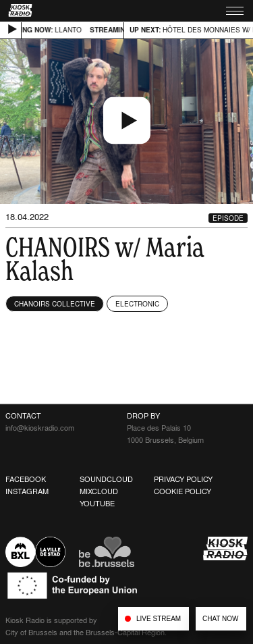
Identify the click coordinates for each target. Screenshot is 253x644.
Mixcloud (99, 491)
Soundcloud (106, 479)
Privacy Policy (183, 479)
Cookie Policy (182, 491)
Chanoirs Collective (55, 304)
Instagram (27, 491)
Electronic (137, 304)
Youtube (97, 504)
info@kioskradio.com (40, 428)
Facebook (26, 479)
